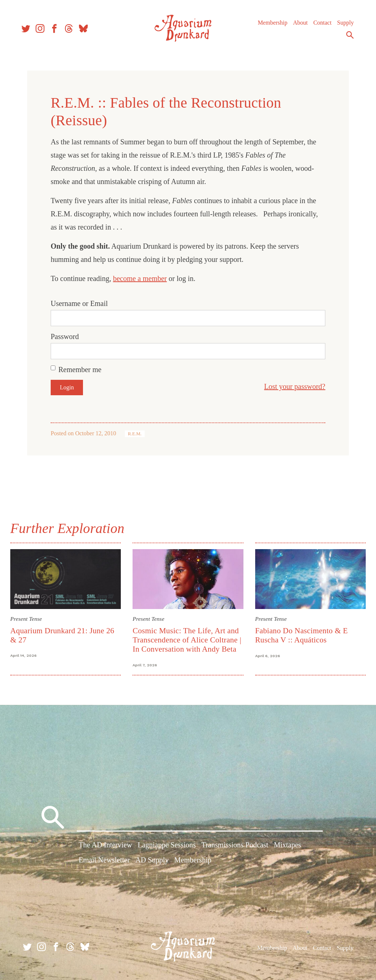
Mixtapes (288, 846)
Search (347, 38)
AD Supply (152, 861)
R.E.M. (135, 434)
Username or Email (79, 303)
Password (65, 336)
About (297, 26)
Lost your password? (295, 386)
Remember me (80, 370)
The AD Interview (105, 846)
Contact (319, 26)
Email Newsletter (104, 861)
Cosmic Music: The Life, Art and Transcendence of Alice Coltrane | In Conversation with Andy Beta (188, 639)
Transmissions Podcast (235, 846)
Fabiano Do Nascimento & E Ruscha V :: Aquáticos (301, 635)
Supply (342, 26)
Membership (269, 26)
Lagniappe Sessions (167, 846)
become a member (140, 278)
